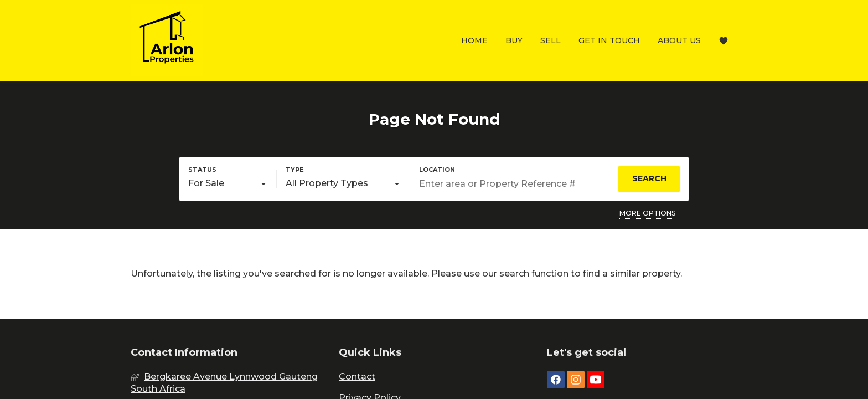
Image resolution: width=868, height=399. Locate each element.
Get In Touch (609, 40)
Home (474, 40)
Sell (551, 40)
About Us (679, 40)
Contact (357, 377)
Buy (514, 40)
